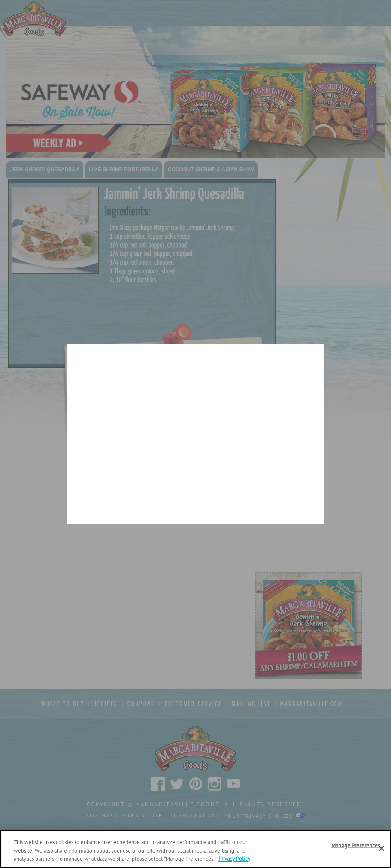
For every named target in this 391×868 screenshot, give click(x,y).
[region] (195, 849)
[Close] (382, 848)
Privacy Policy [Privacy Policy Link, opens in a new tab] (234, 859)
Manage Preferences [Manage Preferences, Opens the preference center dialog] (356, 845)
